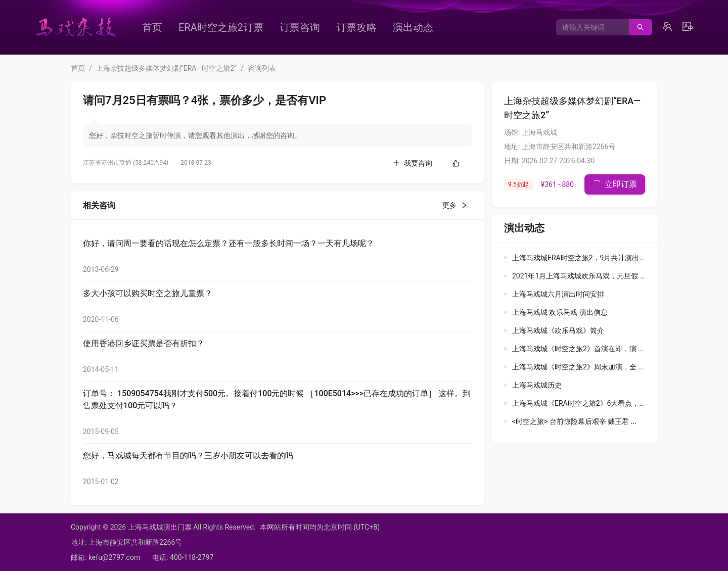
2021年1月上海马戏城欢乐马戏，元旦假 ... (579, 276)
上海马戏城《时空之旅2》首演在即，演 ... (578, 349)
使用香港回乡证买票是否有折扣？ (144, 343)
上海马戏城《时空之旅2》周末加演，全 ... (578, 367)
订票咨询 (300, 27)
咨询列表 (262, 68)
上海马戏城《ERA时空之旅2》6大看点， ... (579, 403)
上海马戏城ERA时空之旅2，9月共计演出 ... (579, 258)
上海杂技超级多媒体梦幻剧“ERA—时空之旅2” (166, 68)
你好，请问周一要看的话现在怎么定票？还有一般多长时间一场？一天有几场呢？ (229, 243)
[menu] (306, 27)
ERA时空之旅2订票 (221, 27)
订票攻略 (356, 27)
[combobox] (589, 27)
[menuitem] (152, 27)
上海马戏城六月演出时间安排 (558, 294)
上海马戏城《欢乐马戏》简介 (558, 330)
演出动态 (413, 27)
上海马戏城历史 (537, 385)
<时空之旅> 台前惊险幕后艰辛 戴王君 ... (574, 421)
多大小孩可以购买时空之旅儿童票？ (148, 293)
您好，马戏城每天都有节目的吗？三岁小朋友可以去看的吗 (188, 456)
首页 (152, 27)
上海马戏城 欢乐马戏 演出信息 (560, 312)
